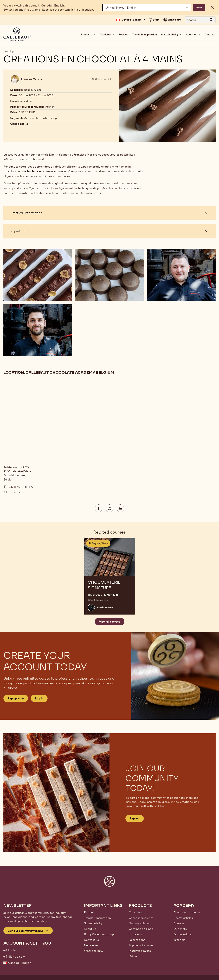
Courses (179, 923)
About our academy (187, 912)
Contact (210, 34)
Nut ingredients (139, 923)
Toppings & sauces (141, 945)
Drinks (133, 956)
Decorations (137, 940)
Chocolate (136, 912)
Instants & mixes (140, 951)
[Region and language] (147, 8)
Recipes (123, 34)
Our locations (183, 934)
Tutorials (179, 940)
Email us (14, 492)
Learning (9, 51)
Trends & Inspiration (144, 34)
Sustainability (93, 923)
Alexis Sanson (105, 608)
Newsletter (91, 945)
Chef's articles (183, 918)
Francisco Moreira (32, 79)
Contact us (91, 940)
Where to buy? (94, 951)
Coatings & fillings (141, 929)
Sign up (135, 818)
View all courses (110, 622)
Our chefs (180, 929)
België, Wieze (33, 90)
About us (90, 929)
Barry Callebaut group (99, 934)
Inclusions (135, 934)
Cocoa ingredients (141, 918)
